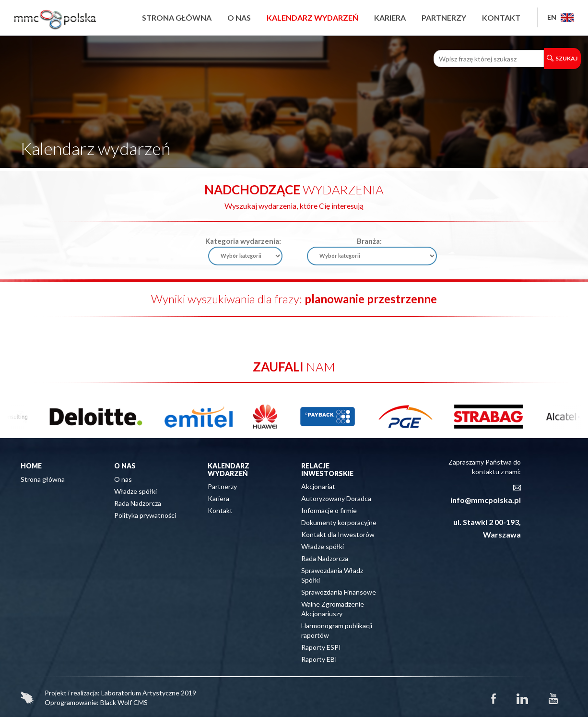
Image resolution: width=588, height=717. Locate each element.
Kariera (390, 18)
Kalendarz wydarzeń (312, 18)
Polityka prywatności (145, 515)
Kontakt (501, 18)
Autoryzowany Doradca (336, 498)
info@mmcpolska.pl (486, 500)
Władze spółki (135, 491)
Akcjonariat (318, 486)
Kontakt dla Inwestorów (338, 534)
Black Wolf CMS (124, 702)
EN (560, 17)
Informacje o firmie (329, 510)
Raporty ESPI (321, 647)
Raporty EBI (319, 659)
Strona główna (177, 18)
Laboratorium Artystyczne (140, 693)
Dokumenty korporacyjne (339, 522)
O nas (239, 18)
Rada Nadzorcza (138, 503)
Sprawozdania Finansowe (339, 592)
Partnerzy (444, 18)
